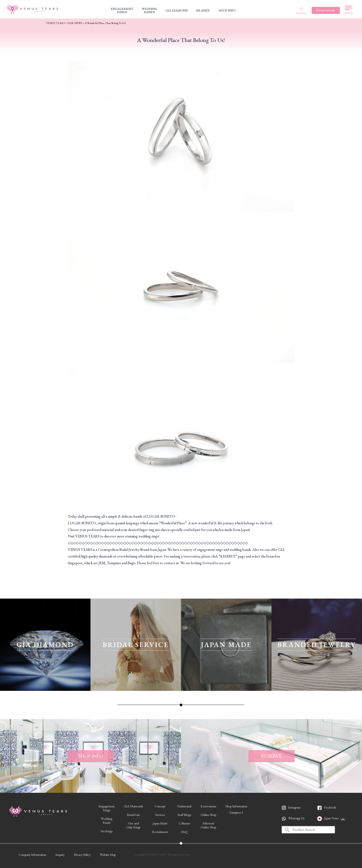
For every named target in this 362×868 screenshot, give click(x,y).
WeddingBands (107, 821)
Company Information (32, 855)
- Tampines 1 (235, 812)
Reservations (208, 806)
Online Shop (208, 815)
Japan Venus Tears (335, 818)
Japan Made (160, 823)
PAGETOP (352, 820)
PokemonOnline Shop (208, 825)
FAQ (184, 832)
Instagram (294, 807)
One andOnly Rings (133, 825)
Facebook (330, 807)
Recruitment (160, 832)
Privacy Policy (82, 855)
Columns (184, 823)
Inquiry (60, 855)
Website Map (108, 855)
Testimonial (184, 806)
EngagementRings (107, 808)
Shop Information (236, 806)
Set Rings (107, 831)
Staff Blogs (184, 815)
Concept (160, 806)
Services (160, 815)
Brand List (133, 815)
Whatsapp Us (296, 818)
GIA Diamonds (133, 806)
